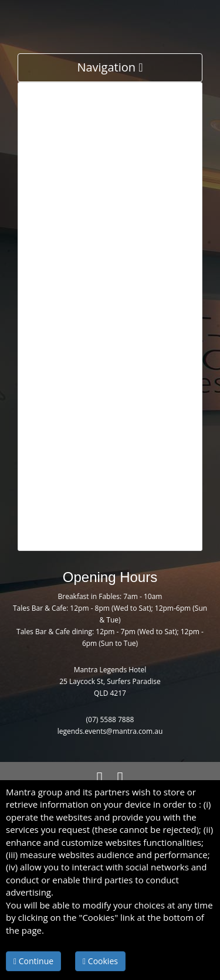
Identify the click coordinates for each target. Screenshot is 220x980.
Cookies (100, 961)
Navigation (110, 67)
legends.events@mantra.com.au (110, 731)
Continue (33, 961)
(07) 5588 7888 (110, 719)
